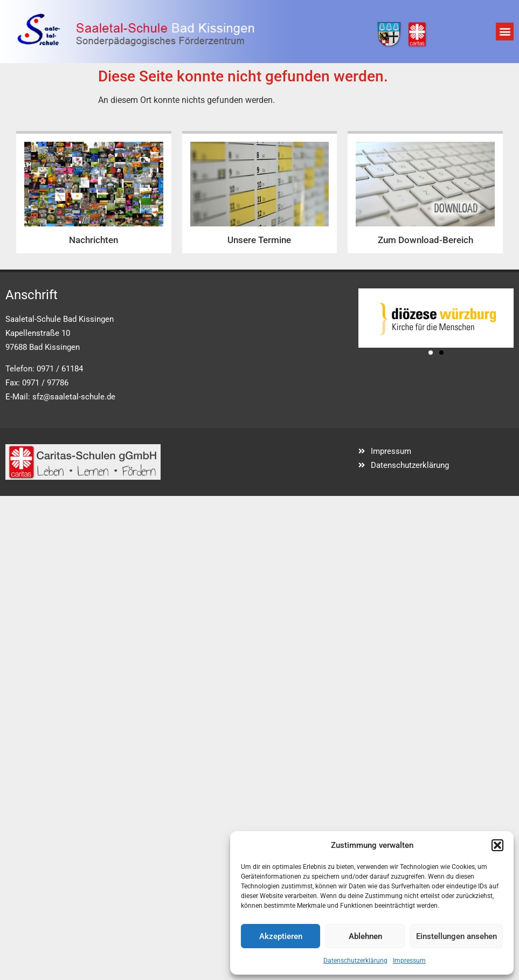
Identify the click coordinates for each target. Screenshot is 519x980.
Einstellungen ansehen (456, 936)
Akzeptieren (281, 936)
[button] (497, 845)
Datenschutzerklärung (355, 961)
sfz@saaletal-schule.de (74, 397)
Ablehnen (365, 936)
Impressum (409, 961)
